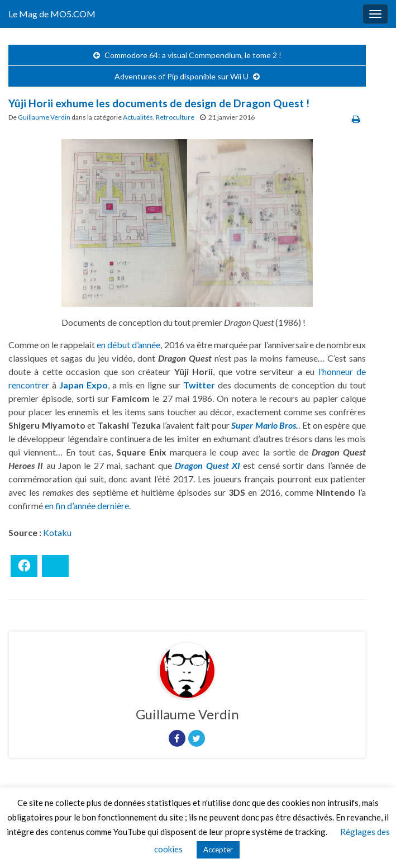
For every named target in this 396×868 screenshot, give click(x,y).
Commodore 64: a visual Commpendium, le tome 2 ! (193, 55)
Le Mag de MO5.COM (52, 14)
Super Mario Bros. (265, 425)
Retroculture (175, 117)
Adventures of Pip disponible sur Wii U (182, 76)
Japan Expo (84, 385)
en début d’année (128, 345)
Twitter (199, 385)
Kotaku (57, 532)
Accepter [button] (218, 850)
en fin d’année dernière (87, 506)
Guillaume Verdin (44, 117)
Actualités (138, 117)
